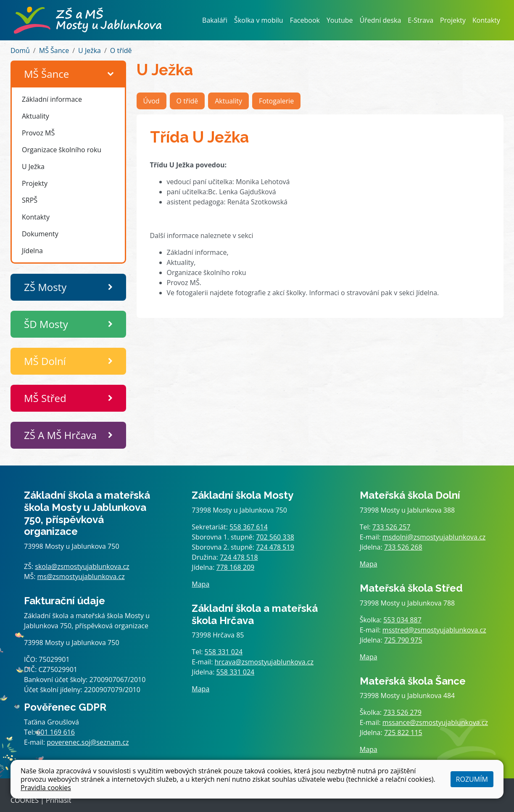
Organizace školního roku (62, 150)
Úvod (152, 101)
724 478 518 (239, 557)
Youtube (340, 20)
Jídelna (32, 251)
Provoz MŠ (38, 133)
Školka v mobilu (259, 20)
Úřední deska (381, 20)
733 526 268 (403, 547)
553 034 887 (402, 620)
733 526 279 (402, 712)
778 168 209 (236, 567)
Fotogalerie (276, 101)
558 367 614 (249, 527)
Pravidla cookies (46, 788)
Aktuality (36, 116)
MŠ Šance (54, 50)
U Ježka (90, 50)
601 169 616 (56, 732)
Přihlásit (58, 800)
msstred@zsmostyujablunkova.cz (434, 630)
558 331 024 (224, 652)
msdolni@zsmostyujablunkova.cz (434, 537)
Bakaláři (215, 20)
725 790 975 (403, 640)
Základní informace (52, 99)
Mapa (200, 584)
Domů (20, 50)
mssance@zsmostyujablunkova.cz (435, 722)
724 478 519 (275, 547)
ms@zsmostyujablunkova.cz (81, 577)
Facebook (305, 20)
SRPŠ (30, 200)
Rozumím (472, 779)
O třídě (121, 50)
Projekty (453, 20)
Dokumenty (40, 234)
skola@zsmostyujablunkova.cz (82, 566)
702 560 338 (275, 537)
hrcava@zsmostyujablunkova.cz (264, 662)
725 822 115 (403, 733)
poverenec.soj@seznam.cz (88, 742)
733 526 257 (391, 527)
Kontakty (486, 20)
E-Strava (420, 20)
